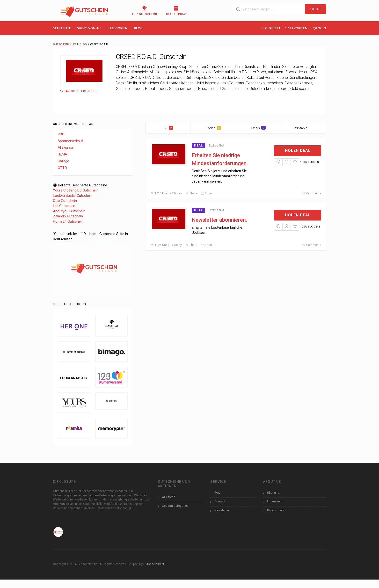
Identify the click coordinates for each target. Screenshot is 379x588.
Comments (312, 193)
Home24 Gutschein (68, 221)
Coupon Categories (175, 506)
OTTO (62, 168)
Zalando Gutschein (68, 216)
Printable (303, 128)
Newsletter (222, 510)
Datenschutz (276, 510)
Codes (213, 128)
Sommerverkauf (70, 141)
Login (319, 28)
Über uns (273, 493)
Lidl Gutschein (64, 206)
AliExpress (66, 147)
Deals (259, 128)
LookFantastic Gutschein (73, 196)
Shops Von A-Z (89, 28)
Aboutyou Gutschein (69, 211)
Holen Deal (298, 151)
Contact (220, 501)
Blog (138, 28)
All (168, 128)
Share (191, 193)
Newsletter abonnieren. (219, 220)
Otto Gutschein (65, 201)
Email (207, 193)
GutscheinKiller (154, 564)
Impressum (275, 501)
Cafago (63, 161)
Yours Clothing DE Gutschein (76, 190)
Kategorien (118, 28)
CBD (61, 134)
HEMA (62, 154)
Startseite (62, 28)
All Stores (169, 497)
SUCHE (316, 9)
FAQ (217, 493)
